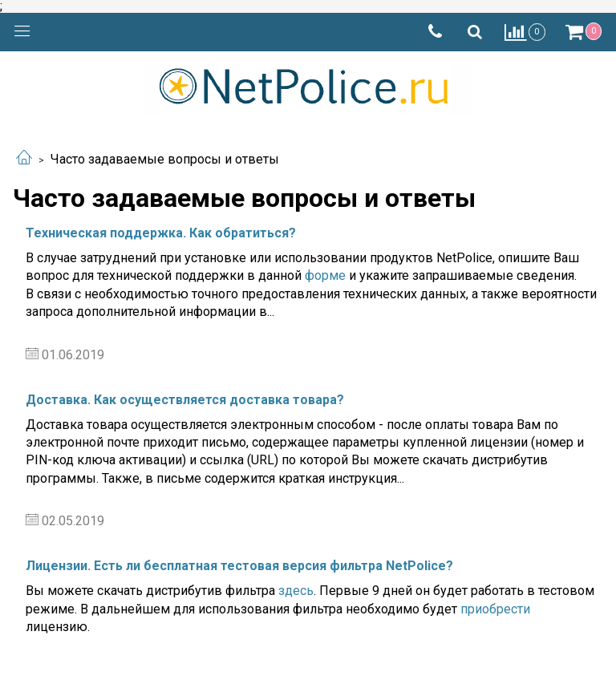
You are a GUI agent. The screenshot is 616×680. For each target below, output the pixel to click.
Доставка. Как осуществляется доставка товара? (185, 400)
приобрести (495, 609)
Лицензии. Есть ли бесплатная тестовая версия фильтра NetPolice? (239, 566)
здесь (296, 591)
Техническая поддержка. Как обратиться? (161, 233)
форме (325, 275)
